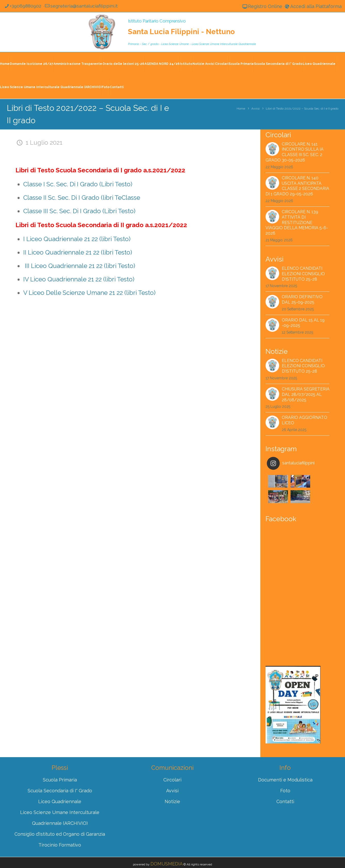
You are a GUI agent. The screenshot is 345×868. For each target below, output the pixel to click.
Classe (131, 198)
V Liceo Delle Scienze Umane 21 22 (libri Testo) (89, 293)
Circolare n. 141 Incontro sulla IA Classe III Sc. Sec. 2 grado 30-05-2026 (295, 152)
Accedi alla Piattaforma (312, 6)
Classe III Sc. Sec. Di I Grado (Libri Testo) (79, 211)
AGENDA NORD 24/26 (162, 64)
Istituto (186, 64)
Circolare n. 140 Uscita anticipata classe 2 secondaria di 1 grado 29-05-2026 (297, 186)
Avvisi (255, 109)
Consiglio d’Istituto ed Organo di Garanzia (60, 819)
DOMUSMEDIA (167, 848)
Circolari (172, 765)
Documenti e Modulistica (285, 765)
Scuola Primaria (241, 64)
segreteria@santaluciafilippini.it (82, 6)
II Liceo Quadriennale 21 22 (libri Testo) (78, 252)
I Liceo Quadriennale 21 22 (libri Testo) (77, 239)
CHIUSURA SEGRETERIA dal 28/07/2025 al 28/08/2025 (306, 394)
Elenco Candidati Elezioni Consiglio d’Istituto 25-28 (303, 274)
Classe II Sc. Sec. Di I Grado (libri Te (72, 198)
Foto (106, 87)
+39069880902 (23, 6)
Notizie (172, 786)
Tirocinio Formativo (60, 830)
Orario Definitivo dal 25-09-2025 (302, 300)
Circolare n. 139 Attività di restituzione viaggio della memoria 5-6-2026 (297, 223)
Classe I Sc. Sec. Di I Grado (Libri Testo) (78, 184)
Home (5, 64)
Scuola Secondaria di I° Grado (278, 64)
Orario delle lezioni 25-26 (123, 64)
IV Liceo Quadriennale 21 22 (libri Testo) (79, 279)
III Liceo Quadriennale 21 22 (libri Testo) (80, 266)
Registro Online (262, 6)
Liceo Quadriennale (319, 64)
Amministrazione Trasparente (78, 64)
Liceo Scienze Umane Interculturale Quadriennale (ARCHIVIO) (51, 87)
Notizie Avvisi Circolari (210, 64)
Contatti (117, 87)
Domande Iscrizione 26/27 (31, 64)
